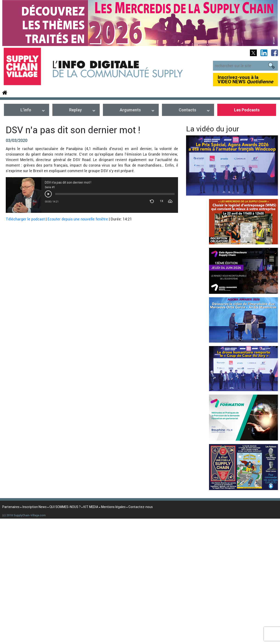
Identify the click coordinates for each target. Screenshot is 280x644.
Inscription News (34, 507)
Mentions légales (113, 507)
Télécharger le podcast (25, 219)
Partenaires (11, 507)
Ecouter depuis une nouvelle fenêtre (78, 219)
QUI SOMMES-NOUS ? (65, 507)
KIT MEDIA (91, 507)
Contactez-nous (141, 507)
